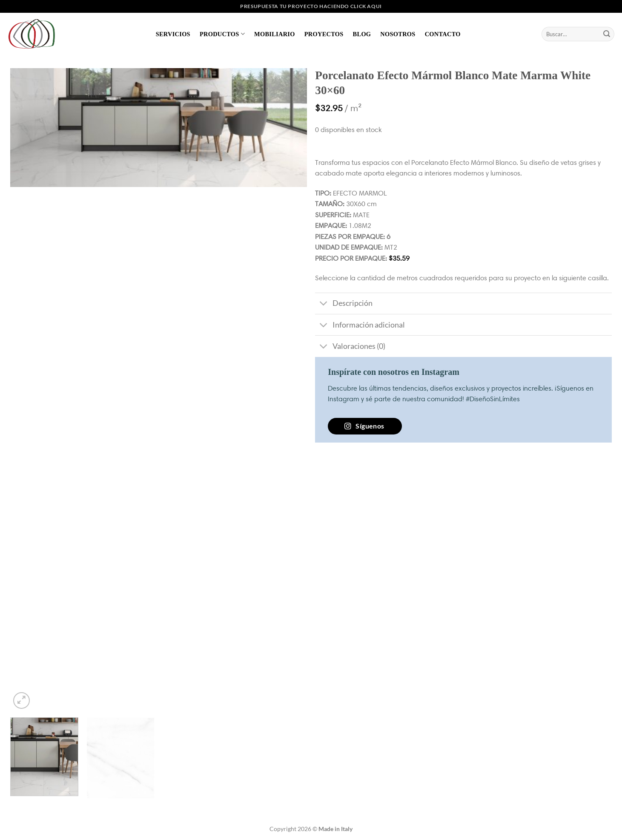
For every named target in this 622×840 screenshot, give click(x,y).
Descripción (344, 304)
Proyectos (324, 34)
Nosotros (398, 34)
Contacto (443, 34)
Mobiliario (275, 34)
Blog (362, 34)
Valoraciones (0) (350, 347)
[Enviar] (607, 34)
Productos (222, 34)
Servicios (173, 34)
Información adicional (360, 326)
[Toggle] (323, 304)
